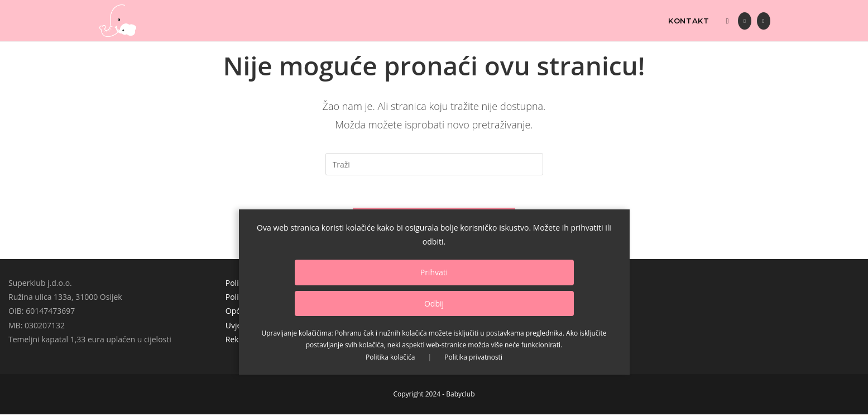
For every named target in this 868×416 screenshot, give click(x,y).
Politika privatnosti (473, 357)
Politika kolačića (390, 357)
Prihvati (434, 272)
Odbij (434, 303)
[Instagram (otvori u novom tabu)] (764, 21)
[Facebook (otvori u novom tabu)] (745, 21)
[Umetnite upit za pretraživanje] (434, 164)
